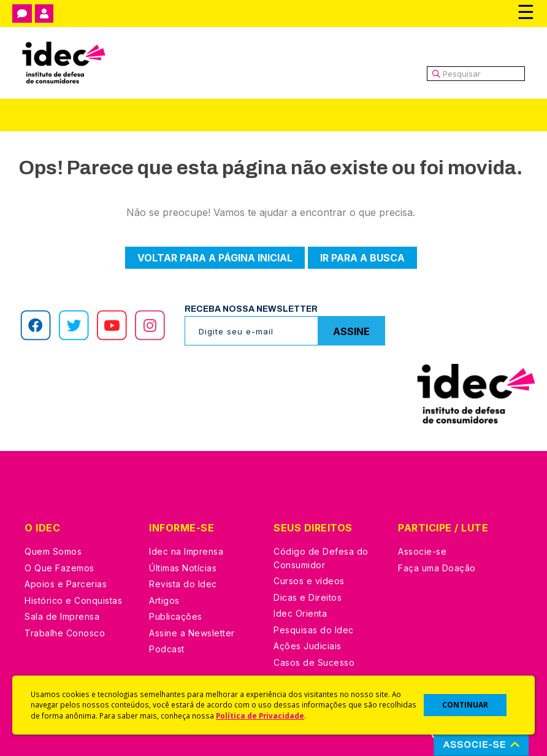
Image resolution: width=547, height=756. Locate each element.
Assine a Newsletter (192, 633)
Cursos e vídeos (309, 581)
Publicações (176, 616)
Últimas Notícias (183, 568)
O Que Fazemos (59, 568)
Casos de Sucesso (314, 662)
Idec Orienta (300, 613)
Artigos (164, 600)
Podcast (167, 649)
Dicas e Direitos (308, 597)
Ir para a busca (362, 258)
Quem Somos (53, 551)
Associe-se (422, 551)
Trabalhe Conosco (65, 633)
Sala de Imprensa (62, 616)
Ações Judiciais (308, 646)
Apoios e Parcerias (66, 584)
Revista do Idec (183, 584)
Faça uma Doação (437, 568)
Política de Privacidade (260, 715)
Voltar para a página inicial (215, 258)
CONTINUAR (465, 705)
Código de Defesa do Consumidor (321, 558)
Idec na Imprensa (186, 551)
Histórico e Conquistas (73, 600)
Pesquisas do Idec (314, 630)
